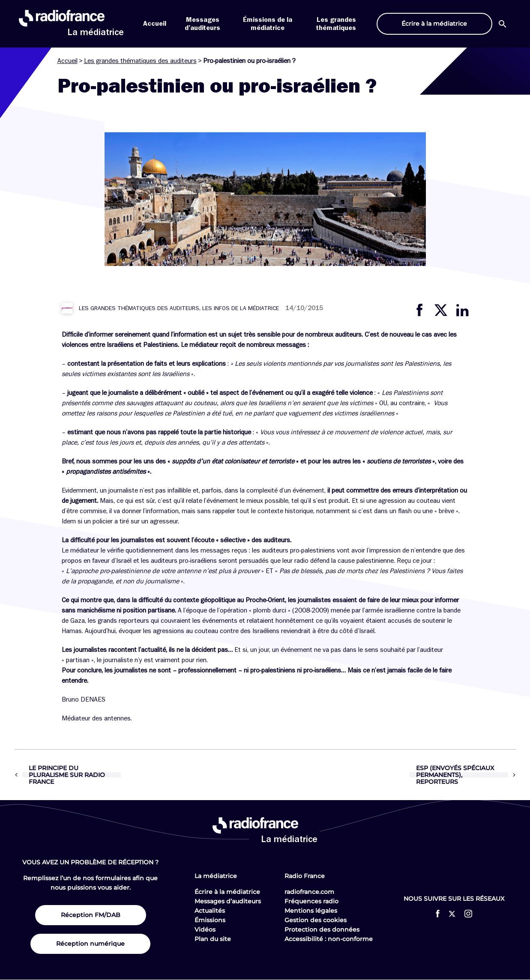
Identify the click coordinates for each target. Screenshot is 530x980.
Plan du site (213, 939)
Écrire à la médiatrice (227, 892)
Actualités (210, 911)
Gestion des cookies (316, 920)
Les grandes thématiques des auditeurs (140, 61)
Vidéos (205, 929)
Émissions (210, 920)
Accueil (155, 24)
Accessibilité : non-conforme (329, 939)
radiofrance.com (309, 892)
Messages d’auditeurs (228, 901)
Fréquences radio (311, 901)
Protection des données (322, 929)
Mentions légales (311, 911)
